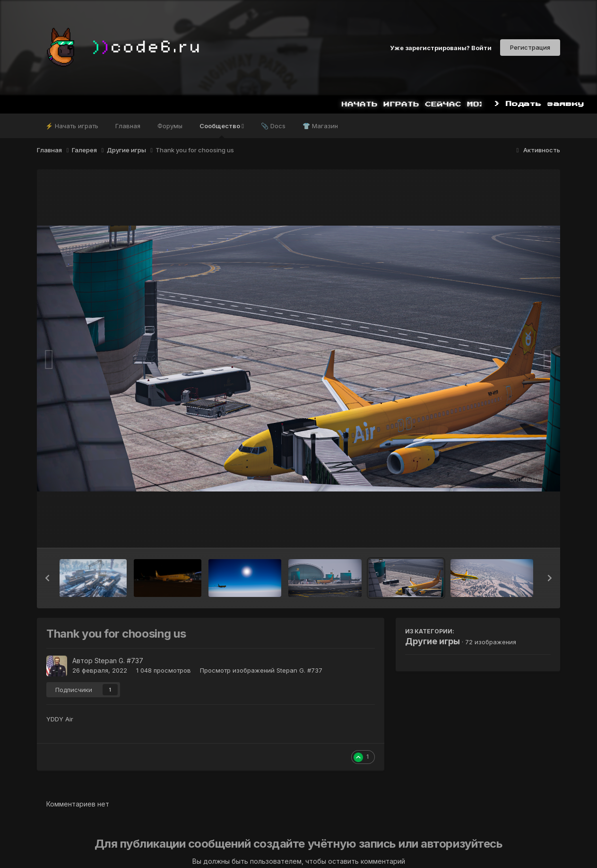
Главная (128, 126)
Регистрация (530, 47)
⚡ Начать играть (72, 126)
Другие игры (433, 641)
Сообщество (222, 130)
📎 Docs (273, 126)
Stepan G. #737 (119, 661)
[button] (47, 578)
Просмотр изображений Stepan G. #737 (261, 670)
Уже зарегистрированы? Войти (441, 47)
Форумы (170, 126)
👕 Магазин (320, 126)
